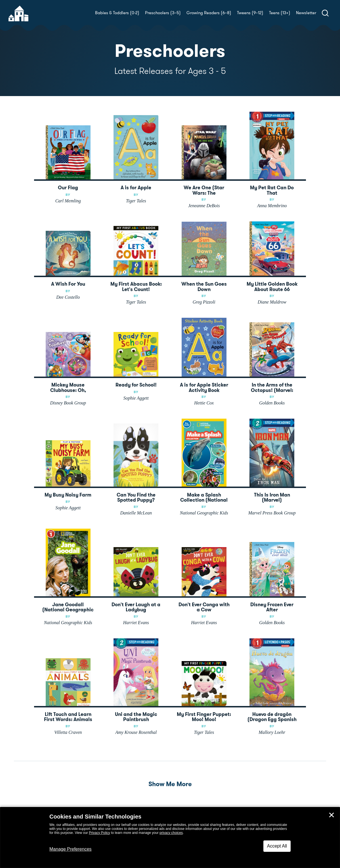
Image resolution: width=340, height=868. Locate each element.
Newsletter (306, 13)
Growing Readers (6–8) (209, 13)
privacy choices (171, 833)
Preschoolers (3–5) (163, 13)
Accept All (277, 846)
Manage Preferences (71, 849)
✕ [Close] (331, 815)
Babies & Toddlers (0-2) (117, 13)
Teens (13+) (280, 13)
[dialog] (170, 838)
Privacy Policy (99, 833)
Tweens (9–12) (250, 13)
